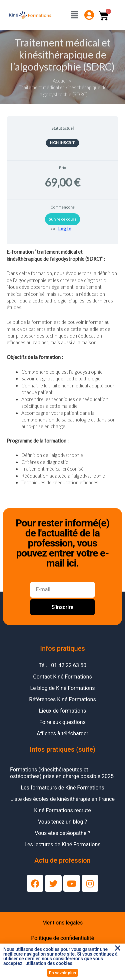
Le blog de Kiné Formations (62, 688)
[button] (118, 948)
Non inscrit (62, 143)
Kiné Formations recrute (62, 810)
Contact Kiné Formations (62, 677)
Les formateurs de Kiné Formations (62, 788)
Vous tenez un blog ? (62, 822)
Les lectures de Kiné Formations (62, 844)
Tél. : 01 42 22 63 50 (62, 665)
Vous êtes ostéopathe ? (62, 833)
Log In (65, 228)
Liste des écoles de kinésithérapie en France (62, 799)
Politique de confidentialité (62, 938)
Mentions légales (62, 923)
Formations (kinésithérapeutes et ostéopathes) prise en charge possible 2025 (62, 773)
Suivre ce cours (62, 219)
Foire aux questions (62, 722)
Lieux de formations (62, 711)
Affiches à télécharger (62, 733)
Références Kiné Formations (62, 699)
